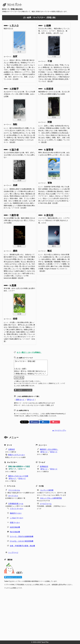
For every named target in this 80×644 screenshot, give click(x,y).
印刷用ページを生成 (24, 390)
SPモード (31, 400)
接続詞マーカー (16, 513)
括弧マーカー (15, 523)
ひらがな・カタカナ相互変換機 (22, 541)
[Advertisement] (41, 614)
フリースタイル (14, 490)
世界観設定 (44, 466)
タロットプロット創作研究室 (51, 498)
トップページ (13, 552)
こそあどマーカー (17, 518)
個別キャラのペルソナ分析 (18, 476)
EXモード (54, 452)
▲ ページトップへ (59, 430)
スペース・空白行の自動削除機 (22, 536)
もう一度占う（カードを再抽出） (29, 352)
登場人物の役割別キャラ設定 (19, 466)
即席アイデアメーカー (17, 455)
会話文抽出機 (15, 527)
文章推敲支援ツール (16, 504)
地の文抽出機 (15, 532)
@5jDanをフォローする (13, 577)
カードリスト (13, 496)
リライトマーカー (17, 509)
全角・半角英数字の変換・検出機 (22, 546)
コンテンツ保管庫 (47, 490)
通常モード (20, 400)
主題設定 (12, 449)
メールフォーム (46, 504)
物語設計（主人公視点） (49, 449)
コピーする (19, 378)
